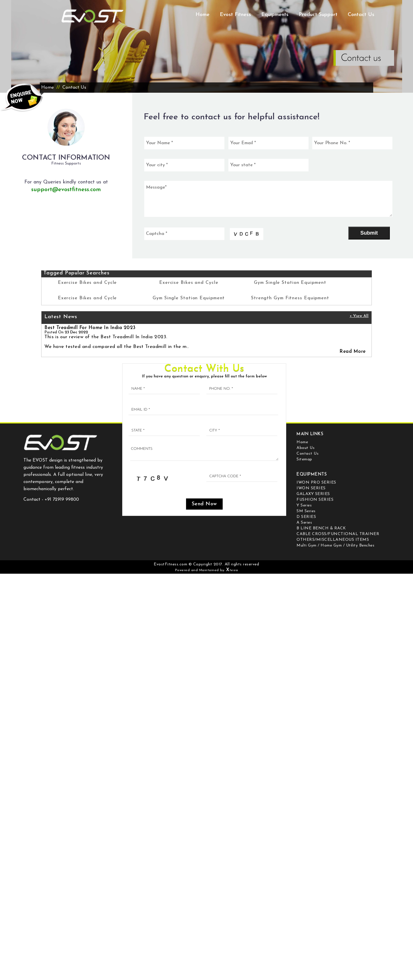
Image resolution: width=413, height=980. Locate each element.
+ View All (359, 316)
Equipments (275, 15)
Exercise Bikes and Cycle (87, 283)
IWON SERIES (311, 488)
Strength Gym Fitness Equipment (290, 298)
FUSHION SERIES (315, 500)
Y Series (304, 505)
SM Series (306, 511)
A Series (304, 523)
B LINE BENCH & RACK (321, 528)
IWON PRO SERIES (316, 483)
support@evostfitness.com (66, 190)
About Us (306, 448)
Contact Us (361, 15)
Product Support (318, 15)
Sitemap (304, 459)
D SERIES (306, 517)
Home (202, 15)
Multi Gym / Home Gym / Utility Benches (335, 546)
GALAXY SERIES (313, 494)
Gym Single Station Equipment (189, 298)
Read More (353, 352)
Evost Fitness (235, 15)
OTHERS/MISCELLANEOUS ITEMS (333, 540)
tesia (232, 570)
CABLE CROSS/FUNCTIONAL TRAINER (338, 534)
